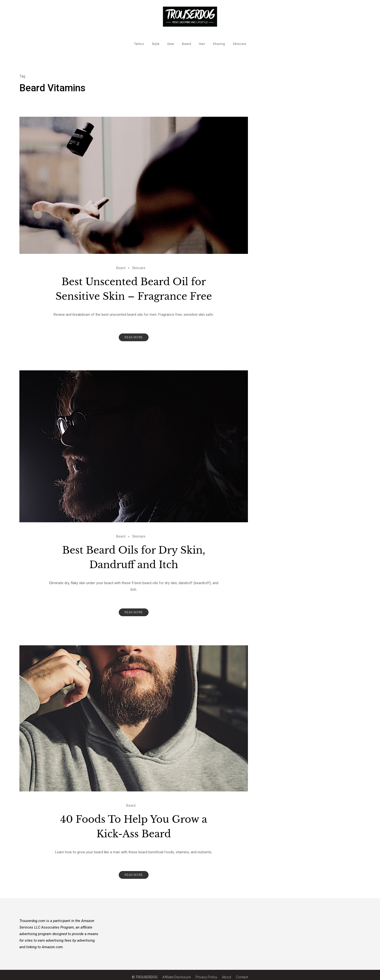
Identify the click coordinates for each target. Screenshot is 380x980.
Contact (242, 972)
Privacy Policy (206, 972)
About (227, 972)
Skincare (239, 40)
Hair (202, 40)
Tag (22, 72)
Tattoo (139, 40)
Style (155, 40)
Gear (171, 40)
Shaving (219, 40)
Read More (134, 333)
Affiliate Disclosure (177, 972)
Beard (186, 40)
